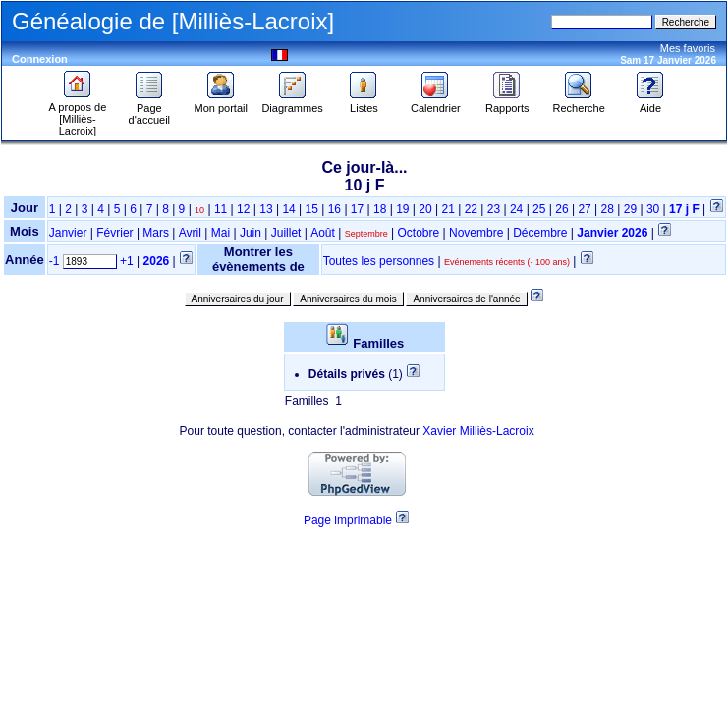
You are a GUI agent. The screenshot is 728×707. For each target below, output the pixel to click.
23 (494, 209)
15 (312, 209)
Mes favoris (688, 48)
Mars (156, 233)
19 (402, 209)
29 (630, 209)
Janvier (68, 233)
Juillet (286, 233)
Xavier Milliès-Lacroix (478, 431)
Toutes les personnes (379, 261)
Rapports (507, 103)
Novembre (476, 233)
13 (266, 209)
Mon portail (221, 103)
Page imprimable (348, 520)
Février (114, 233)
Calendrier (436, 103)
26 (561, 209)
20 (425, 209)
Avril (190, 233)
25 (539, 209)
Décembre (540, 233)
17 (357, 209)
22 (471, 209)
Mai (221, 233)
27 (584, 209)
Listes (364, 103)
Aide (650, 103)
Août (323, 233)
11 (221, 209)
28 (608, 209)
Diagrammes (292, 103)
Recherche (579, 103)
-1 (55, 261)
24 (516, 209)
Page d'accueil (149, 109)
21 (448, 209)
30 (653, 209)
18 (380, 209)
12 (243, 209)
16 (335, 209)
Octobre (419, 233)
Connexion (40, 59)
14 (288, 209)
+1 (127, 261)
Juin (251, 233)
